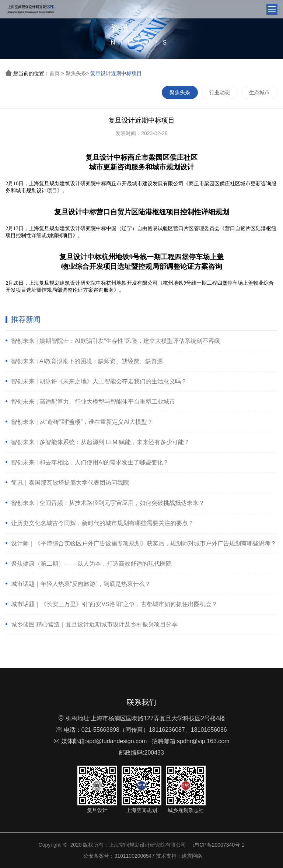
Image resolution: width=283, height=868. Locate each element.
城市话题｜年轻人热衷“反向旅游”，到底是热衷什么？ (81, 584)
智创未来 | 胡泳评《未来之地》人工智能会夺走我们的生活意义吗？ (99, 381)
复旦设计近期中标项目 (116, 73)
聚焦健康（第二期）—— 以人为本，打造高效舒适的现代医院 (91, 564)
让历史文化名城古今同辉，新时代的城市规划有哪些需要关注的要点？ (102, 523)
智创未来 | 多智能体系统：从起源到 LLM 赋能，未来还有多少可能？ (100, 442)
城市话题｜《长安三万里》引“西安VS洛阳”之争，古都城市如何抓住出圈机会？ (114, 604)
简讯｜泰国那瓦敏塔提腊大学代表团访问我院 (70, 483)
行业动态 (220, 92)
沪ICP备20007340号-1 (219, 845)
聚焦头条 (76, 73)
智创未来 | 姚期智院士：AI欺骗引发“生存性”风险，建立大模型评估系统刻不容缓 (116, 341)
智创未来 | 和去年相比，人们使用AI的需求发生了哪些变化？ (90, 462)
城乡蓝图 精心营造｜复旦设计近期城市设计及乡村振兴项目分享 (94, 624)
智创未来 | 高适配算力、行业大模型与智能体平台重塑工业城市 (93, 402)
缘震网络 (192, 856)
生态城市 (259, 92)
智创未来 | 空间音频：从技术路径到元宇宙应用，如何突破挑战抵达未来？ (108, 503)
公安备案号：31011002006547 (119, 856)
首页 (55, 73)
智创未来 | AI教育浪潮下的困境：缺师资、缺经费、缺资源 (87, 361)
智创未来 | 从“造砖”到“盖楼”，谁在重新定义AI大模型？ (82, 422)
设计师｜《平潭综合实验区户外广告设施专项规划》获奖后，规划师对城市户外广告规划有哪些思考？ (144, 543)
